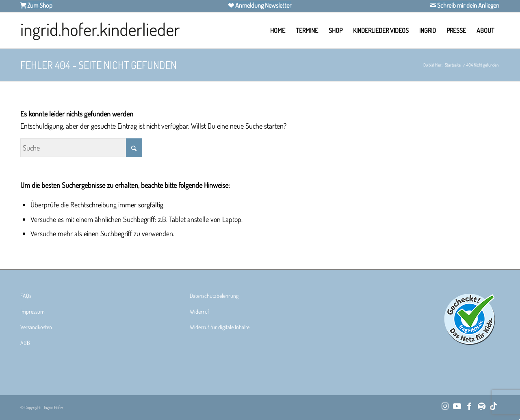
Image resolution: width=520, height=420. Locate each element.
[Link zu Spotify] (481, 406)
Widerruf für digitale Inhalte (220, 327)
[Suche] (81, 148)
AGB (25, 343)
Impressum (32, 311)
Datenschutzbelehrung (214, 296)
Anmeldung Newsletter (263, 5)
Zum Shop (39, 5)
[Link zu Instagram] (445, 406)
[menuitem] (278, 30)
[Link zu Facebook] (469, 406)
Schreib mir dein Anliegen (468, 5)
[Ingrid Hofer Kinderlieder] (100, 30)
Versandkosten (36, 327)
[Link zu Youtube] (457, 406)
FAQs (26, 296)
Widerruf (199, 311)
